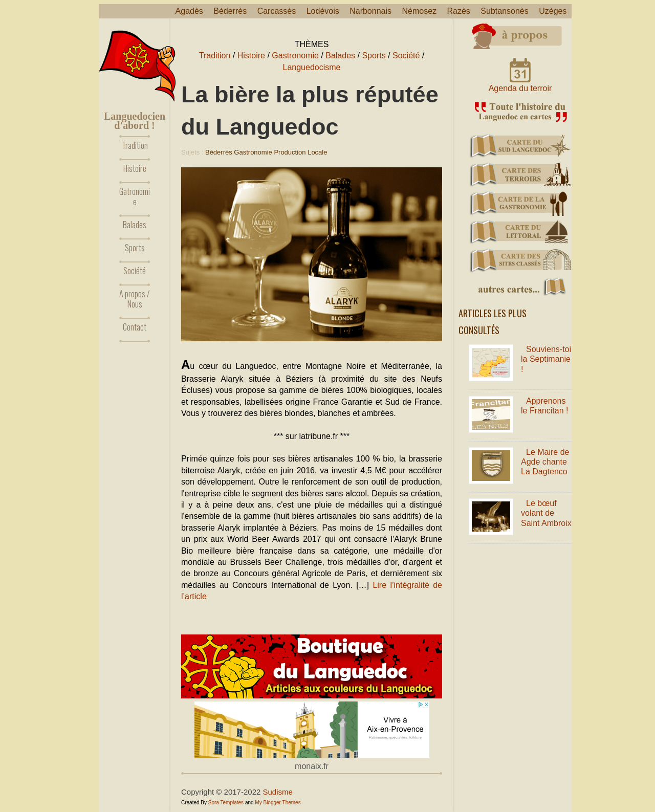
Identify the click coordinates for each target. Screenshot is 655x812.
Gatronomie (135, 196)
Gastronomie (295, 56)
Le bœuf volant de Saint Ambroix (546, 513)
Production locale (300, 152)
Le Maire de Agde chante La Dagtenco (545, 462)
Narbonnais (370, 11)
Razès (459, 11)
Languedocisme (312, 67)
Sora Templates (226, 803)
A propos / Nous (135, 299)
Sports (135, 248)
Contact (135, 327)
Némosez (419, 11)
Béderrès (230, 11)
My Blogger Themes (278, 803)
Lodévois (323, 11)
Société (135, 271)
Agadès (189, 11)
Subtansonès (504, 11)
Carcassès (277, 11)
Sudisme (278, 792)
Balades (135, 225)
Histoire (135, 168)
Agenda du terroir (520, 88)
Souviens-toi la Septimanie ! (546, 359)
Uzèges (553, 11)
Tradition (135, 145)
